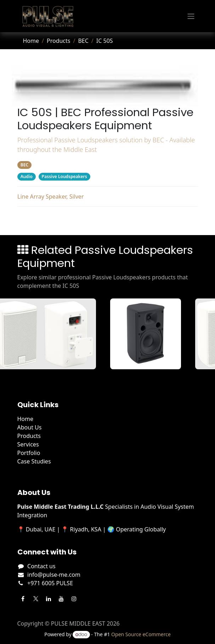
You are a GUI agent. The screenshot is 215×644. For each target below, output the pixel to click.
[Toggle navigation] (191, 16)
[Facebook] (23, 599)
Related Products (107, 220)
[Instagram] (74, 599)
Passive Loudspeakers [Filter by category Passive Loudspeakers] (64, 176)
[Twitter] (36, 599)
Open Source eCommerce (141, 634)
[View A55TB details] (151, 334)
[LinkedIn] (49, 599)
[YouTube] (61, 599)
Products (59, 41)
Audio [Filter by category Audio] (26, 176)
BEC (83, 41)
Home (31, 41)
